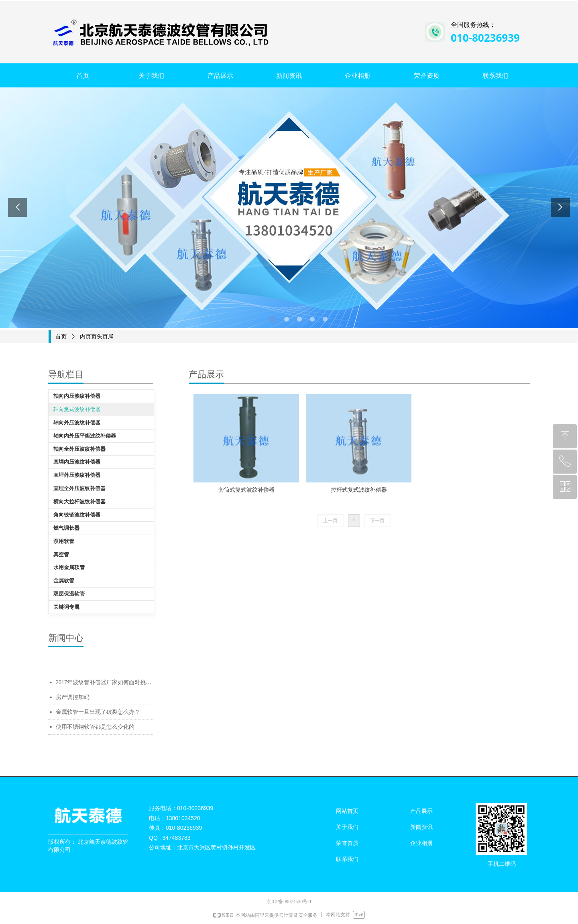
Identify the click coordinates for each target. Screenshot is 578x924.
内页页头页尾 (97, 337)
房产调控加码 (73, 697)
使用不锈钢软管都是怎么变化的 (95, 727)
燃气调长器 (66, 528)
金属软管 (64, 581)
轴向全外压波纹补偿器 (79, 449)
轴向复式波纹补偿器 (77, 409)
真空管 (61, 554)
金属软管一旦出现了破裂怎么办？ (98, 712)
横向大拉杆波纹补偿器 (79, 502)
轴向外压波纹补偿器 (77, 422)
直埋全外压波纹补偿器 (79, 488)
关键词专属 (66, 607)
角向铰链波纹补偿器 (77, 515)
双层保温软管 (69, 594)
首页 (61, 337)
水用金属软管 (69, 567)
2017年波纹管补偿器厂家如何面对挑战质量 (105, 682)
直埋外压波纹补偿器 (77, 475)
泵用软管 (64, 541)
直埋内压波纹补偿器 (77, 462)
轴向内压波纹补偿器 (77, 396)
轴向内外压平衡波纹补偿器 (85, 436)
